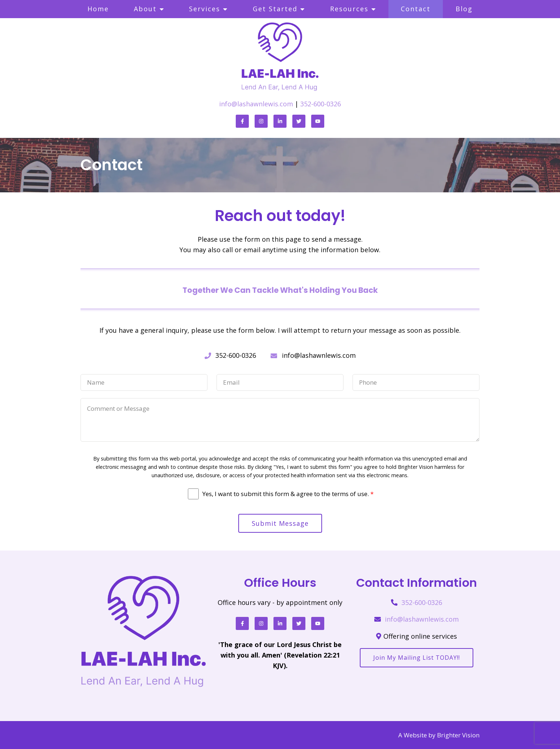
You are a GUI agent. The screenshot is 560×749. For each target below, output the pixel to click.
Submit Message (280, 523)
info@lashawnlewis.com (256, 104)
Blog (464, 9)
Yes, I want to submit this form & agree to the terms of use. (288, 494)
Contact (416, 9)
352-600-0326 (321, 104)
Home (98, 9)
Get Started (275, 9)
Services (205, 9)
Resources (349, 9)
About (145, 9)
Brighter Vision (458, 735)
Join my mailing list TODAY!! (417, 658)
